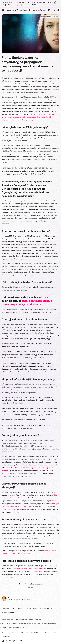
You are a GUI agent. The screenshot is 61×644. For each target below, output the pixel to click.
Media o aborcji (38, 608)
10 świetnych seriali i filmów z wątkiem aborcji (30, 569)
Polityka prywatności (49, 633)
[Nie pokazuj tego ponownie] (58, 2)
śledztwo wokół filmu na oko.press (50, 16)
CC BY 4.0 (37, 633)
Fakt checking (48, 608)
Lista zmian (6, 636)
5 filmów (41, 571)
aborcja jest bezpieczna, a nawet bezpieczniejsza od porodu (27, 303)
